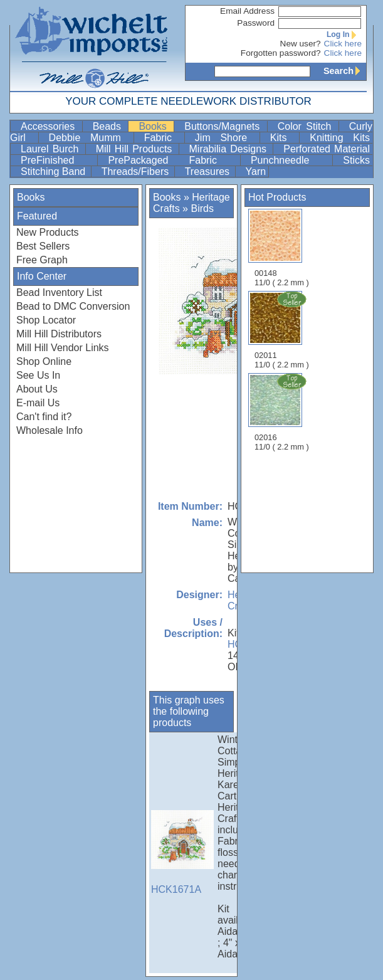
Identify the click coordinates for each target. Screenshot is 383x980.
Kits (283, 138)
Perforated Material (327, 149)
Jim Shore (226, 138)
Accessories (50, 126)
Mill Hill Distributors (59, 334)
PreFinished (58, 160)
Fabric (163, 138)
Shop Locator (46, 320)
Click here (343, 44)
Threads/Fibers (137, 171)
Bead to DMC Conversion (73, 306)
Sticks (356, 160)
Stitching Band (55, 171)
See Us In (38, 375)
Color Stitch (307, 126)
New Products (48, 232)
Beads (109, 126)
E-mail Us (38, 403)
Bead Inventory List (59, 292)
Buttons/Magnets (224, 126)
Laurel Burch (52, 149)
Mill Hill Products (136, 149)
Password (256, 23)
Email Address (247, 11)
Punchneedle (290, 160)
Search (345, 71)
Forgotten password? (281, 53)
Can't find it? (44, 417)
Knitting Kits (340, 138)
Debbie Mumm (90, 138)
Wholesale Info (50, 430)
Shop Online (44, 361)
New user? (301, 44)
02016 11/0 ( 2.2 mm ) (283, 412)
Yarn (256, 171)
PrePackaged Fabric (173, 160)
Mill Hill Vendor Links (63, 348)
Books (155, 126)
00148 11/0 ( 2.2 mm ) (282, 248)
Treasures (209, 171)
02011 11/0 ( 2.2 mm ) (283, 330)
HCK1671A (182, 852)
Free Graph (42, 260)
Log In (344, 34)
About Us (37, 389)
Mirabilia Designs (230, 149)
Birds (202, 208)
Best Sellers (43, 246)
